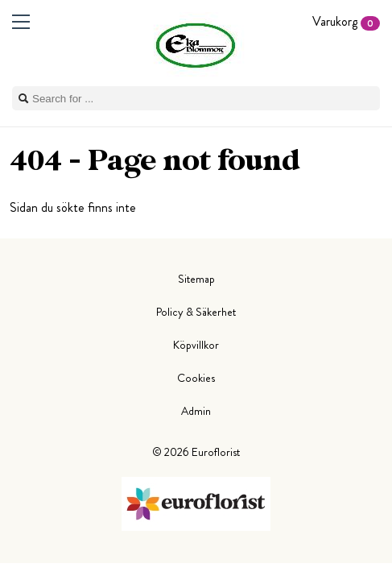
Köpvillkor (196, 345)
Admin (196, 411)
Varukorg (346, 21)
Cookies (196, 378)
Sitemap (196, 279)
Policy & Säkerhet (196, 312)
